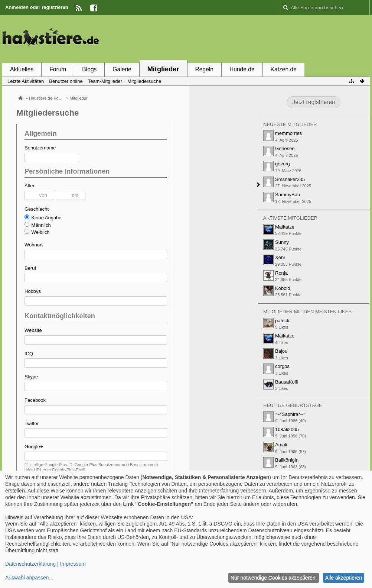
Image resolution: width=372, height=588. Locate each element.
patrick (282, 321)
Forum (58, 69)
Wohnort (34, 245)
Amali (281, 445)
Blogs (89, 69)
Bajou (281, 351)
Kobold (283, 288)
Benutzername (40, 148)
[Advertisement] (235, 38)
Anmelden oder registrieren (37, 7)
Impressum (73, 564)
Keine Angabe (43, 217)
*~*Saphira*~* (290, 414)
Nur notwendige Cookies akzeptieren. (274, 578)
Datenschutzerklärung (30, 564)
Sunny (282, 242)
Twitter (32, 424)
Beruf (30, 268)
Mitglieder (163, 69)
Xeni (280, 257)
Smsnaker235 (290, 179)
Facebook (35, 400)
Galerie (122, 69)
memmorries (288, 133)
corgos (282, 366)
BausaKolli (286, 382)
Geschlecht (37, 209)
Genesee (285, 148)
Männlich (38, 225)
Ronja (281, 273)
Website (33, 330)
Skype (31, 377)
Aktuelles (22, 69)
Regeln (204, 69)
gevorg (283, 164)
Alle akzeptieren (344, 578)
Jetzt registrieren (314, 102)
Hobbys (33, 291)
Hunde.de (242, 69)
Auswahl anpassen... (29, 578)
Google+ (34, 447)
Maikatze (285, 227)
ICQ (29, 354)
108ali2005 (287, 429)
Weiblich (37, 232)
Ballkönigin (287, 460)
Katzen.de (284, 69)
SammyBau (288, 195)
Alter (30, 186)
